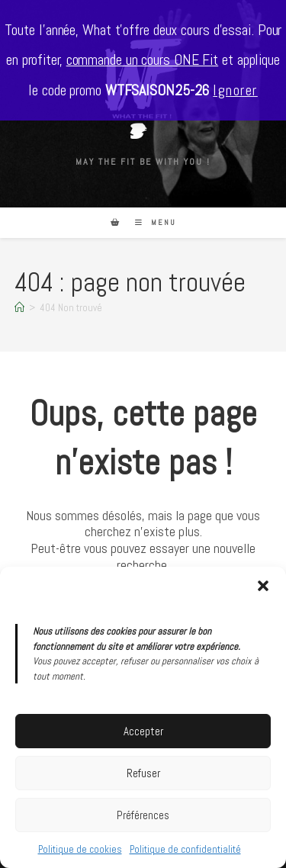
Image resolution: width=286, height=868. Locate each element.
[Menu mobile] (150, 222)
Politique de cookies (80, 849)
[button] (263, 586)
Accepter (143, 731)
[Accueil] (19, 308)
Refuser (143, 773)
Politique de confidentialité (185, 849)
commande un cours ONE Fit (143, 60)
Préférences (143, 815)
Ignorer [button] (235, 90)
